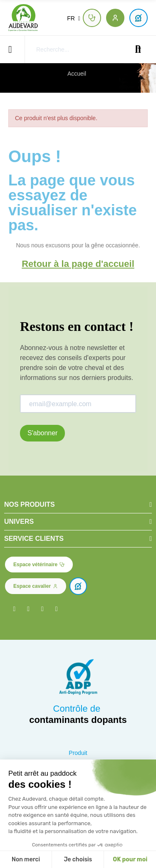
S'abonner (42, 433)
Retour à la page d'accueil (78, 264)
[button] (92, 18)
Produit (78, 753)
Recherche (138, 49)
